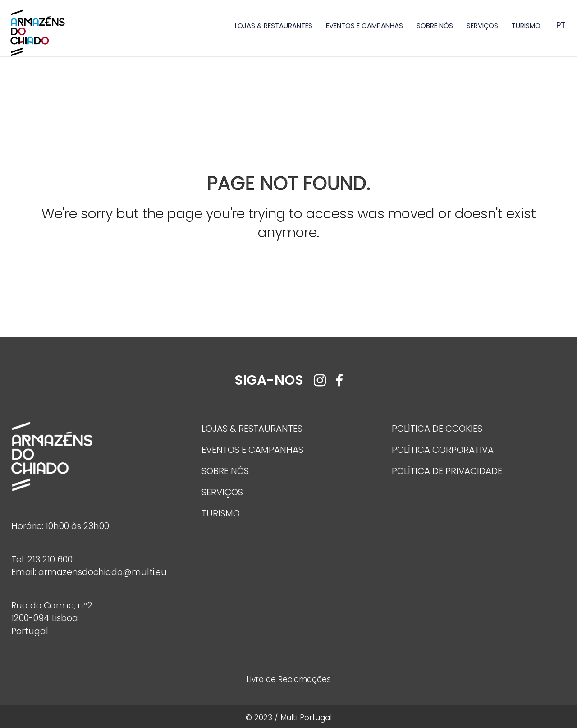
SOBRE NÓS (435, 25)
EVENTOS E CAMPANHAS (364, 25)
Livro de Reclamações (289, 679)
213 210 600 (50, 560)
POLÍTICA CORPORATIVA (443, 450)
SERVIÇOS (482, 25)
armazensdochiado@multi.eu (103, 572)
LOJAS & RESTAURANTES (274, 25)
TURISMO (526, 25)
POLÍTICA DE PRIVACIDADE (447, 471)
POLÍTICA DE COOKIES (437, 429)
